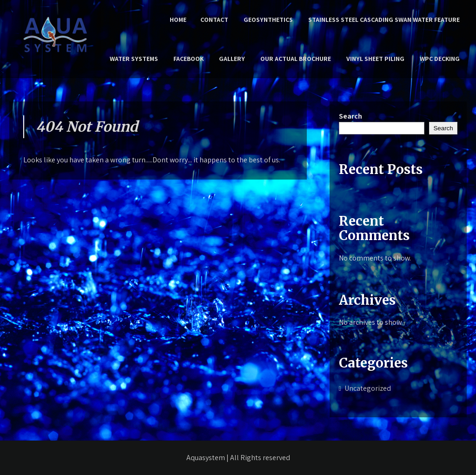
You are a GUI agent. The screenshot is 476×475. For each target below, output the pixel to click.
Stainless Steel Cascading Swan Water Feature (384, 20)
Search (350, 116)
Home (178, 20)
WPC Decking (440, 59)
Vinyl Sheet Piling (375, 59)
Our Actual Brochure (296, 59)
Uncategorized (368, 388)
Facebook (188, 59)
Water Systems (134, 59)
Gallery (232, 59)
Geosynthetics (268, 20)
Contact (214, 20)
